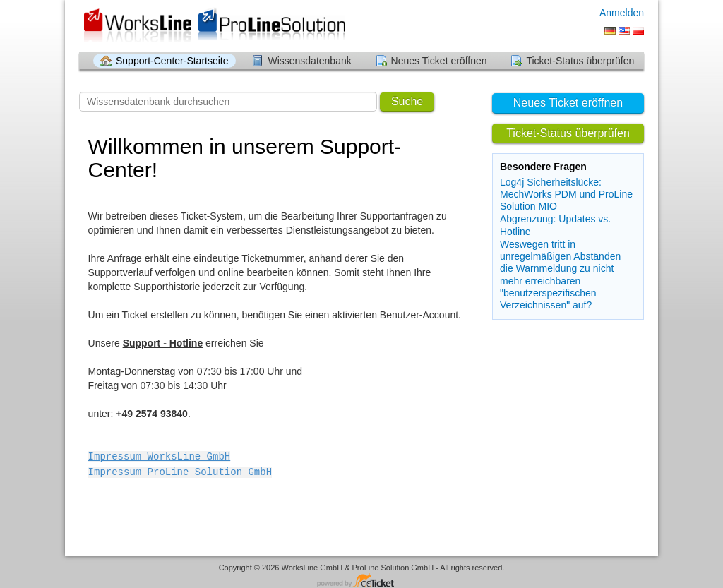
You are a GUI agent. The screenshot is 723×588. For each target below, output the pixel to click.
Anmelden (622, 13)
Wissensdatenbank (309, 61)
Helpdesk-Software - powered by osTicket (361, 580)
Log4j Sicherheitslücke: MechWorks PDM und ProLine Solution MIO (566, 194)
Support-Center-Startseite (172, 61)
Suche (407, 101)
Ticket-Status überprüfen (580, 61)
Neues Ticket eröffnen (439, 61)
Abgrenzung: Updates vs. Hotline (555, 225)
